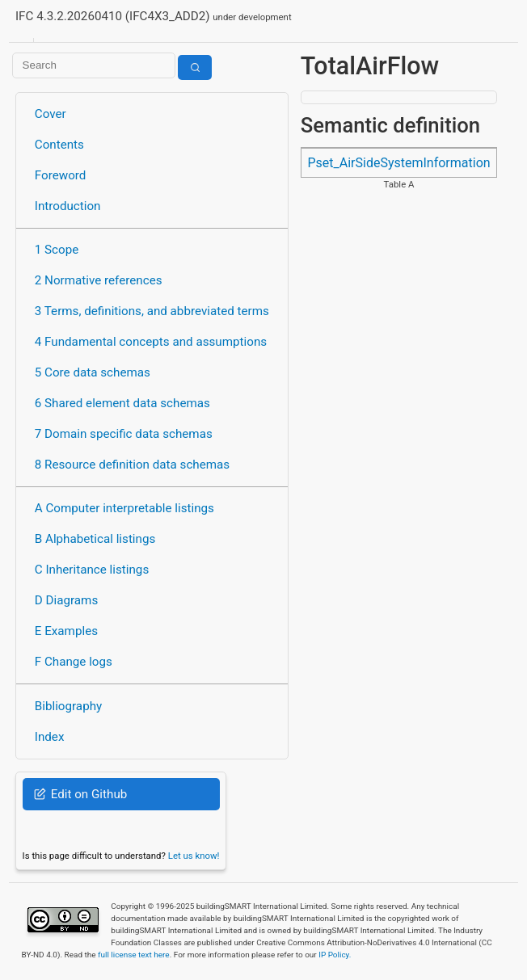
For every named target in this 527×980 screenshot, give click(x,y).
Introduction (68, 206)
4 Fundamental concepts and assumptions (151, 342)
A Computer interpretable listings (124, 508)
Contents (59, 145)
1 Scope (57, 250)
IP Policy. (335, 955)
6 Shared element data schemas (122, 403)
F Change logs (74, 662)
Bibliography (68, 706)
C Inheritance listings (92, 570)
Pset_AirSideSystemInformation (398, 163)
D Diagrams (66, 600)
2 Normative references (99, 280)
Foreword (61, 175)
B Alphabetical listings (95, 539)
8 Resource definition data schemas (132, 465)
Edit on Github (80, 794)
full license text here (134, 955)
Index (50, 737)
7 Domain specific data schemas (124, 434)
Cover (51, 114)
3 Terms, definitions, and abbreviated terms (152, 311)
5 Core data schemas (93, 372)
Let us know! (194, 856)
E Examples (66, 631)
